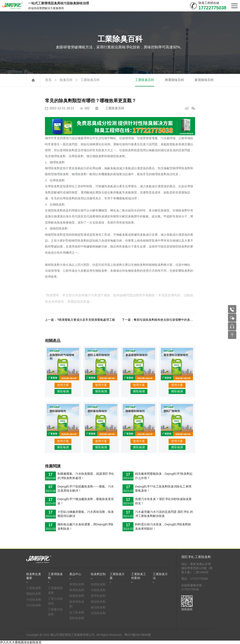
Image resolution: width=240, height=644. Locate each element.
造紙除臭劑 (98, 584)
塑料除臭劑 (77, 618)
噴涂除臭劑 (98, 602)
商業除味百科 (175, 80)
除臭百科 (66, 80)
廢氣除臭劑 (34, 594)
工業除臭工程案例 (139, 576)
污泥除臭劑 (34, 600)
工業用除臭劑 (55, 576)
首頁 (48, 80)
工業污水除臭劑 (55, 601)
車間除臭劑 (77, 584)
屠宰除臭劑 (98, 596)
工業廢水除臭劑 (55, 612)
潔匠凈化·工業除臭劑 (196, 557)
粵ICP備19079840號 (138, 635)
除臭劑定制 (98, 574)
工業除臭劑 (34, 588)
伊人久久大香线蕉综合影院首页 (21, 642)
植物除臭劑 (77, 596)
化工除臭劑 (77, 613)
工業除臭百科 (90, 80)
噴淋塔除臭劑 (77, 604)
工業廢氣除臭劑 (55, 591)
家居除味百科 (204, 80)
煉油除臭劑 (98, 607)
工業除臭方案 (117, 576)
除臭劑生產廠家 (34, 576)
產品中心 (75, 574)
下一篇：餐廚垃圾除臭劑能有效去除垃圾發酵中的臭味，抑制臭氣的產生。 (158, 320)
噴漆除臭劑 (77, 590)
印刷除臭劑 (98, 590)
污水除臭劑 (34, 605)
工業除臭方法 (160, 576)
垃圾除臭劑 (98, 613)
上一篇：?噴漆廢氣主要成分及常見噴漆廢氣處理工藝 (80, 320)
